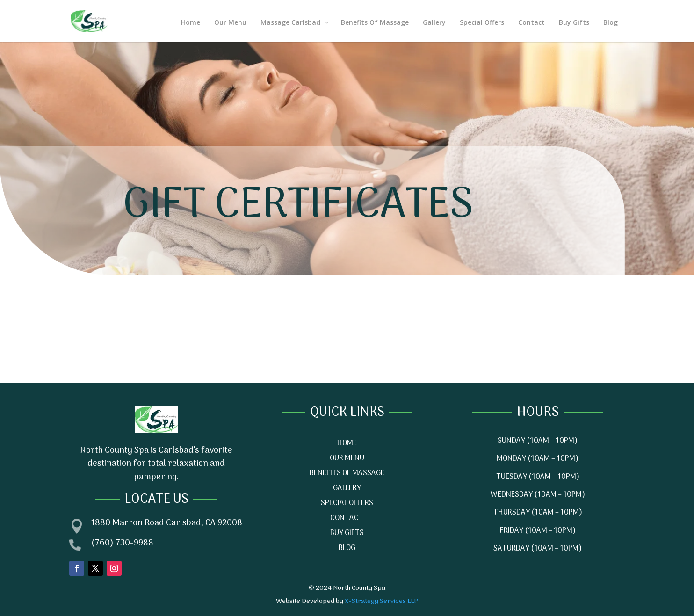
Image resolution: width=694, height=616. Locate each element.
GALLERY (347, 488)
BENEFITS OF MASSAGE (347, 473)
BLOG (347, 548)
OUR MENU (347, 458)
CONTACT (347, 518)
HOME (347, 443)
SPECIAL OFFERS (347, 503)
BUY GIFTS (347, 533)
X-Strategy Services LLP (381, 601)
